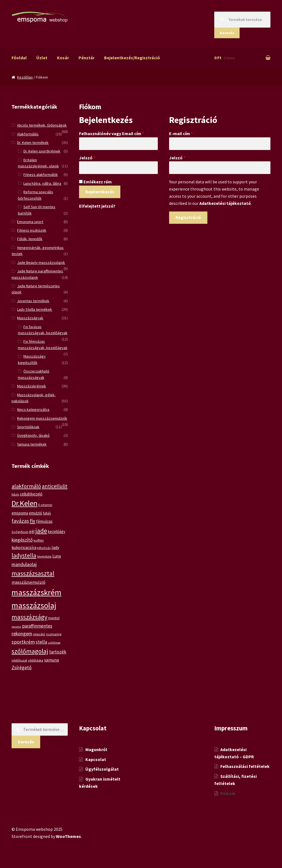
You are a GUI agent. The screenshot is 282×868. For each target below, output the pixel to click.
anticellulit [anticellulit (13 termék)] (55, 486)
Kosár (63, 58)
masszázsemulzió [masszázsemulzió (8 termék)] (29, 582)
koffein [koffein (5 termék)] (39, 540)
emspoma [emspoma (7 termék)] (20, 513)
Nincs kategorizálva (33, 409)
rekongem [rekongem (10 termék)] (22, 633)
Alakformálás (28, 134)
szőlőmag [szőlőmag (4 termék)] (54, 643)
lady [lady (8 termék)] (55, 547)
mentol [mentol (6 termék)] (54, 618)
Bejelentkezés (100, 192)
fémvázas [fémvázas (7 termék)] (44, 521)
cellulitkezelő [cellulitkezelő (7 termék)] (31, 494)
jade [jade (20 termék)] (41, 531)
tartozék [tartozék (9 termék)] (58, 652)
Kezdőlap (25, 77)
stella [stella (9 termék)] (41, 642)
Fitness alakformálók (41, 175)
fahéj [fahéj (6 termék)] (47, 513)
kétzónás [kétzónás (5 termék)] (44, 548)
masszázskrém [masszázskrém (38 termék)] (36, 592)
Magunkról (96, 749)
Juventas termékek (33, 301)
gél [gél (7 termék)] (32, 531)
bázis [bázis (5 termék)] (15, 494)
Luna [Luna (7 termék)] (57, 556)
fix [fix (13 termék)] (32, 521)
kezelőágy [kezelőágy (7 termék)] (57, 531)
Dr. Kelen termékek (33, 143)
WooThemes (68, 836)
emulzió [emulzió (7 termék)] (36, 513)
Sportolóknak (28, 427)
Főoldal (19, 58)
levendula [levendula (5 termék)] (44, 556)
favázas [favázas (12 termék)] (20, 521)
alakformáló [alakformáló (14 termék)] (26, 486)
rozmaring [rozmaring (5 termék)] (54, 634)
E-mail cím (181, 133)
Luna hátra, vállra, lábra (42, 183)
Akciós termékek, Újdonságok (42, 125)
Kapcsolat (96, 759)
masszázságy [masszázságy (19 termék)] (29, 617)
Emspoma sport (30, 222)
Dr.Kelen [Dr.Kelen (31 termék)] (25, 503)
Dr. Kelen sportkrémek (42, 151)
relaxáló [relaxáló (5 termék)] (39, 634)
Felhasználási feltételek (245, 766)
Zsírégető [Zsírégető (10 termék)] (22, 667)
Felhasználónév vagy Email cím (112, 133)
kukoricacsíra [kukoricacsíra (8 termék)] (24, 547)
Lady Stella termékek (35, 309)
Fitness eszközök (32, 230)
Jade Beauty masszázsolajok (41, 262)
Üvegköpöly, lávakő (33, 435)
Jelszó (87, 158)
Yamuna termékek (32, 444)
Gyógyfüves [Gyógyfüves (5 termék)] (20, 532)
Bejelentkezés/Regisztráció (132, 58)
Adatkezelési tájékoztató (225, 203)
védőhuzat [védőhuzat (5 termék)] (19, 660)
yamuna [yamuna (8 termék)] (51, 660)
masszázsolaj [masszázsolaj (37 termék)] (34, 605)
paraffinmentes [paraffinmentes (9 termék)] (37, 626)
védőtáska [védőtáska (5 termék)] (36, 660)
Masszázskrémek (32, 386)
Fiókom (228, 793)
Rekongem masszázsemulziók (42, 418)
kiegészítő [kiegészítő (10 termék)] (22, 540)
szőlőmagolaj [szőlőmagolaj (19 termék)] (30, 651)
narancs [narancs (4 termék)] (16, 627)
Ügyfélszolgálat (102, 769)
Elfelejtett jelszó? (97, 206)
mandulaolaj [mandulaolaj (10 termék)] (24, 564)
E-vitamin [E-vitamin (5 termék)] (45, 505)
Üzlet (42, 58)
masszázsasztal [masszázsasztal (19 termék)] (33, 573)
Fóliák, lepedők (30, 239)
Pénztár (86, 58)
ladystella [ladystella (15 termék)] (24, 555)
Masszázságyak (30, 318)
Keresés (227, 33)
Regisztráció (188, 217)
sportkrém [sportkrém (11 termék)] (23, 642)
